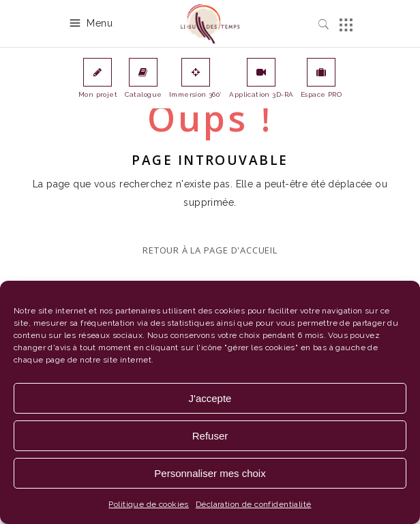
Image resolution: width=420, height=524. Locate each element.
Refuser (210, 436)
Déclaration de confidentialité (254, 504)
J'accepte (210, 398)
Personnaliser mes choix (210, 473)
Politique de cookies (148, 504)
